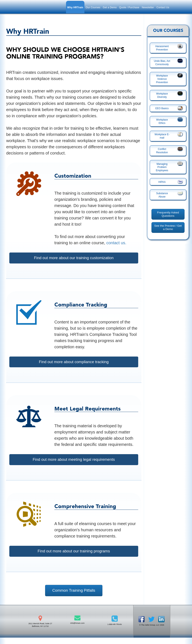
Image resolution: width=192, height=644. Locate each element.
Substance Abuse (162, 195)
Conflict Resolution (162, 151)
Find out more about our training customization (74, 258)
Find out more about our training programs (74, 556)
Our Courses (93, 7)
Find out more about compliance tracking (74, 364)
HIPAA (162, 182)
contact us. (116, 243)
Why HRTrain (75, 7)
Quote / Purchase (129, 7)
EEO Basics (162, 108)
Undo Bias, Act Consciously (162, 63)
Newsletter (148, 7)
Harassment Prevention (162, 48)
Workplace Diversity (162, 95)
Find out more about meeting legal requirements (74, 463)
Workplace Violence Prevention (162, 79)
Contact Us (163, 7)
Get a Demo (110, 7)
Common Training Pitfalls (74, 597)
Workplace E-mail (162, 136)
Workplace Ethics (162, 121)
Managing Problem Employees (162, 167)
